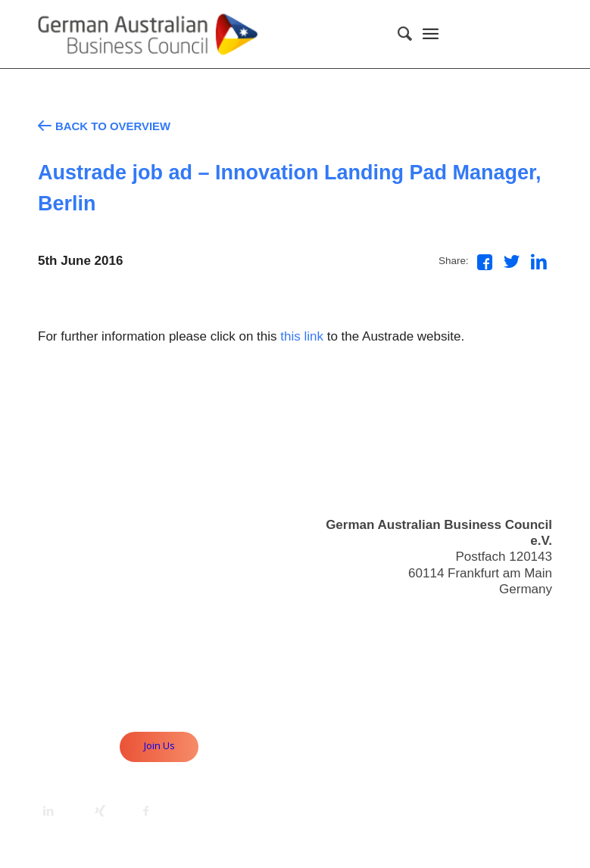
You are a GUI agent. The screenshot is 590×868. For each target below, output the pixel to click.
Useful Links (517, 644)
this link (302, 336)
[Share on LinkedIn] (539, 262)
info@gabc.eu (512, 616)
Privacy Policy (512, 676)
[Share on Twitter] (512, 262)
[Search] (397, 34)
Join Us (159, 745)
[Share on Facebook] (485, 262)
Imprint (532, 660)
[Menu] (431, 34)
